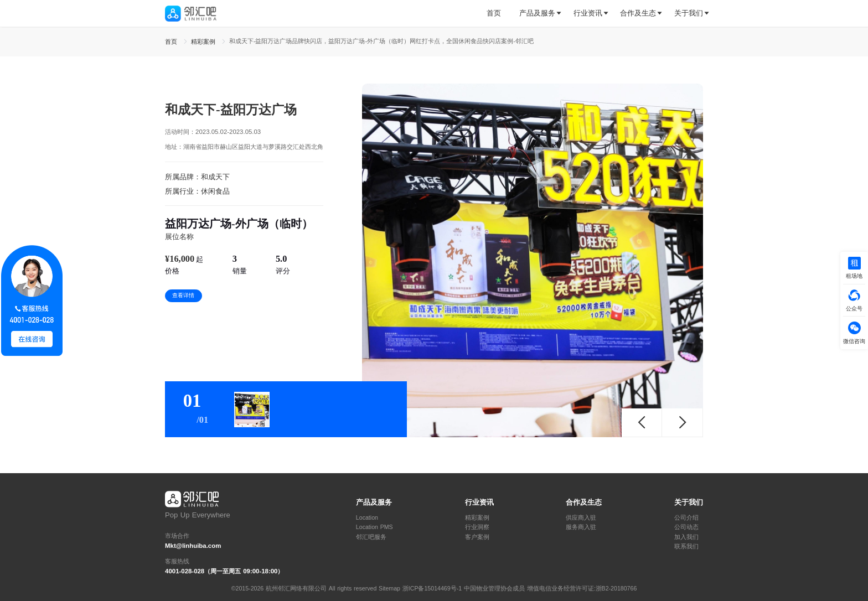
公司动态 (686, 527)
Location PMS (374, 527)
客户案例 (477, 537)
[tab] (498, 14)
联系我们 (686, 546)
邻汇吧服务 (371, 537)
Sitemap (389, 588)
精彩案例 (477, 518)
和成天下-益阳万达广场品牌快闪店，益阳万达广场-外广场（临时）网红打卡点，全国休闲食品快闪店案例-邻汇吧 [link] (381, 41)
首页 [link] (172, 42)
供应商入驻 (581, 518)
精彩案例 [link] (204, 42)
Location (367, 518)
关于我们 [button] (689, 13)
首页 (494, 13)
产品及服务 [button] (537, 13)
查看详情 (183, 295)
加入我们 (686, 537)
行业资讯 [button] (588, 13)
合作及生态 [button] (638, 13)
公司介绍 (686, 518)
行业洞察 (477, 527)
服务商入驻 (581, 527)
